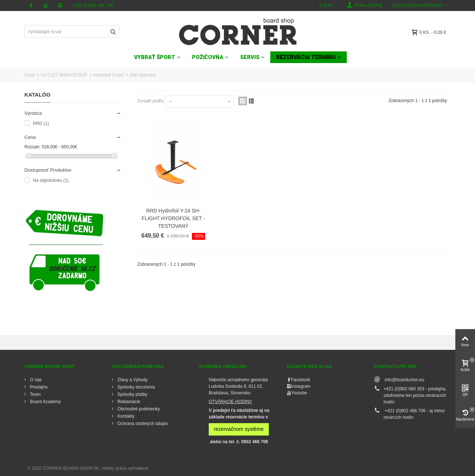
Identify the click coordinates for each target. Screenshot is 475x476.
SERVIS (250, 57)
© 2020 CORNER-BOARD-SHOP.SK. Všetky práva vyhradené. (88, 468)
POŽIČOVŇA (208, 57)
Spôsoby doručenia (136, 387)
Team (35, 394)
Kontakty (125, 416)
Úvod (30, 75)
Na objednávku (51, 180)
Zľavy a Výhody (132, 380)
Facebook (301, 380)
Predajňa (38, 387)
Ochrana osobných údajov (142, 424)
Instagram (301, 386)
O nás (35, 380)
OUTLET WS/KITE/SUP (64, 75)
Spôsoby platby (132, 394)
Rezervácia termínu (306, 57)
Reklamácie (128, 402)
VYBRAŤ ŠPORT (155, 57)
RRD (41, 124)
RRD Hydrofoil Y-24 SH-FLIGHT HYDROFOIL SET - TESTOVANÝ (173, 218)
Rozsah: (32, 147)
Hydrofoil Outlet (109, 75)
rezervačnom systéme (239, 429)
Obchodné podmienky (138, 409)
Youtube (299, 393)
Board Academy (45, 402)
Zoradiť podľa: (151, 101)
